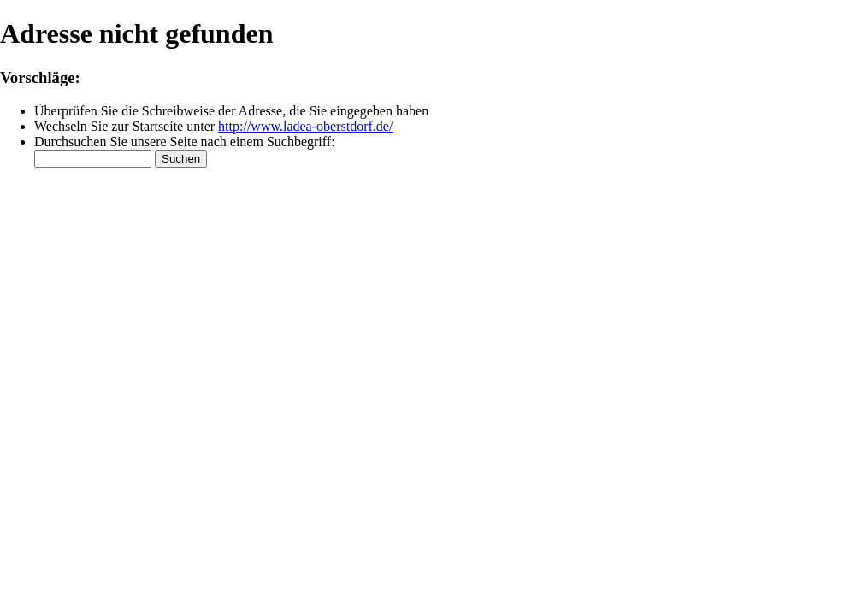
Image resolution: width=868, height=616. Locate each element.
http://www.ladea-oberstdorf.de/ (305, 126)
